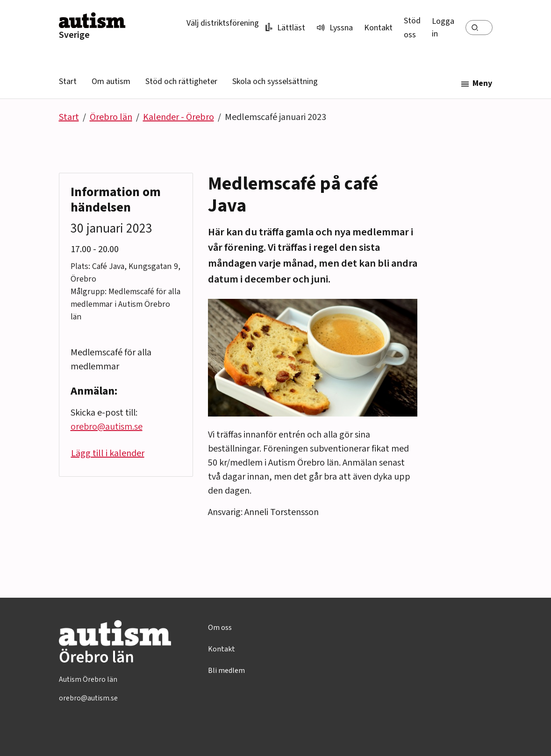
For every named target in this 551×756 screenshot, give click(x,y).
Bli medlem (226, 671)
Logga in (443, 28)
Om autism (111, 81)
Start (68, 81)
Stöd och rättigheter (181, 81)
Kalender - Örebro (179, 117)
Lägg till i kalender (108, 453)
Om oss (220, 628)
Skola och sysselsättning (275, 81)
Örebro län (111, 117)
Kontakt (378, 28)
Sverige (74, 35)
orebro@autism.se (107, 427)
